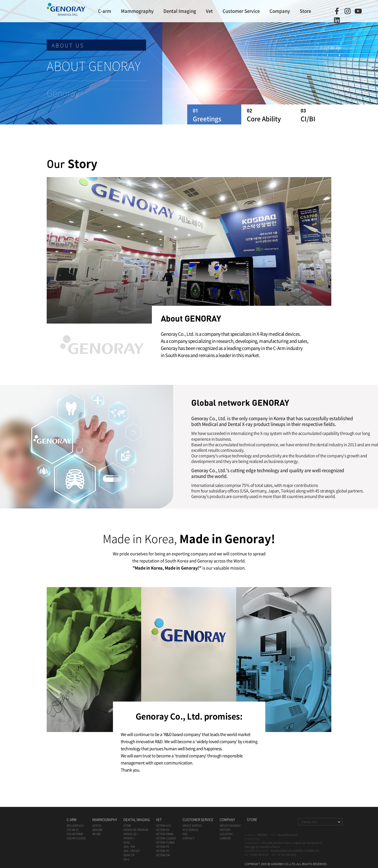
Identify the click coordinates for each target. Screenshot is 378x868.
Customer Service (241, 11)
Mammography (137, 11)
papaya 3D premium (136, 830)
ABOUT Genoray (230, 826)
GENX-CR (129, 855)
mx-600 (96, 834)
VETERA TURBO (165, 842)
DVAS (127, 842)
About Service (192, 826)
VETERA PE (163, 851)
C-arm (105, 11)
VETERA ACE (164, 826)
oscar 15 (73, 830)
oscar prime (75, 834)
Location (226, 834)
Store (305, 11)
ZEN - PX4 (129, 847)
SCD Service (191, 830)
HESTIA (97, 826)
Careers (225, 838)
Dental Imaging (180, 11)
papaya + (129, 838)
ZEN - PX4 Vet (132, 851)
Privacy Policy (252, 839)
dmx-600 (97, 830)
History (225, 830)
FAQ (185, 834)
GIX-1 (126, 859)
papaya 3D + (131, 834)
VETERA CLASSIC (166, 838)
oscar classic (76, 838)
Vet (209, 11)
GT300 (127, 826)
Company (280, 11)
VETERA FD (163, 830)
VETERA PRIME (165, 834)
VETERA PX (163, 847)
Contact (189, 838)
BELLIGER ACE (75, 826)
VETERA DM (163, 855)
